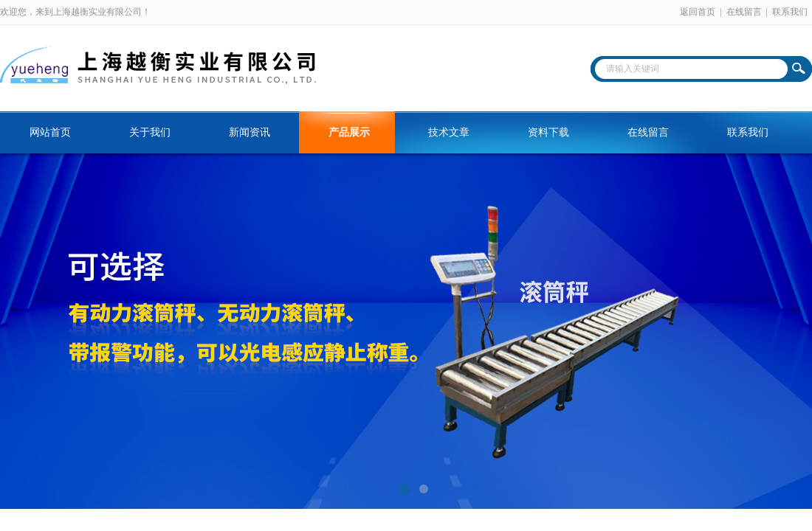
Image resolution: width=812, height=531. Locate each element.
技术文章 (449, 132)
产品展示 (349, 132)
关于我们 (150, 132)
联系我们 (790, 12)
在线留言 (744, 12)
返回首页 (698, 12)
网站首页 (50, 132)
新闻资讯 (250, 132)
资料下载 (548, 132)
